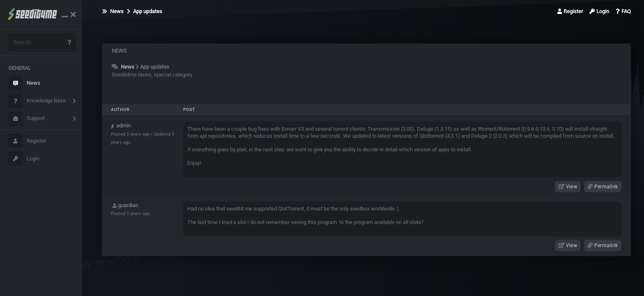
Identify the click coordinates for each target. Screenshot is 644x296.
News (24, 83)
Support (26, 119)
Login (24, 158)
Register (27, 141)
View (568, 187)
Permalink (603, 187)
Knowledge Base (37, 101)
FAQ (623, 11)
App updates (145, 11)
